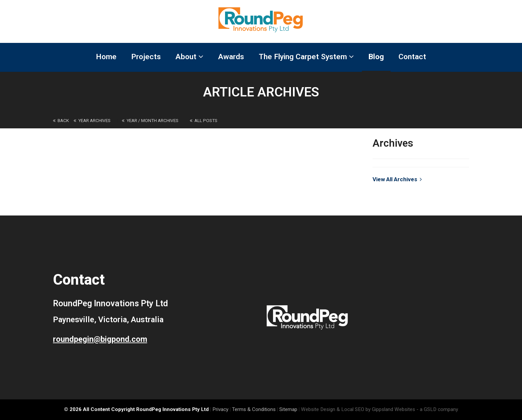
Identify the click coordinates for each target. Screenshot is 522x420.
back (61, 120)
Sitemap (288, 409)
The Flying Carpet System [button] (306, 57)
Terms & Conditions (254, 409)
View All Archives (397, 179)
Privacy (220, 409)
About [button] (189, 57)
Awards (231, 57)
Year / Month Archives (150, 120)
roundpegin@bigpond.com (100, 339)
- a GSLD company (437, 409)
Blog (376, 57)
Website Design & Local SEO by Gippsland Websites (358, 409)
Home (106, 57)
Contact (412, 57)
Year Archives (92, 120)
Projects (146, 57)
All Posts (204, 120)
